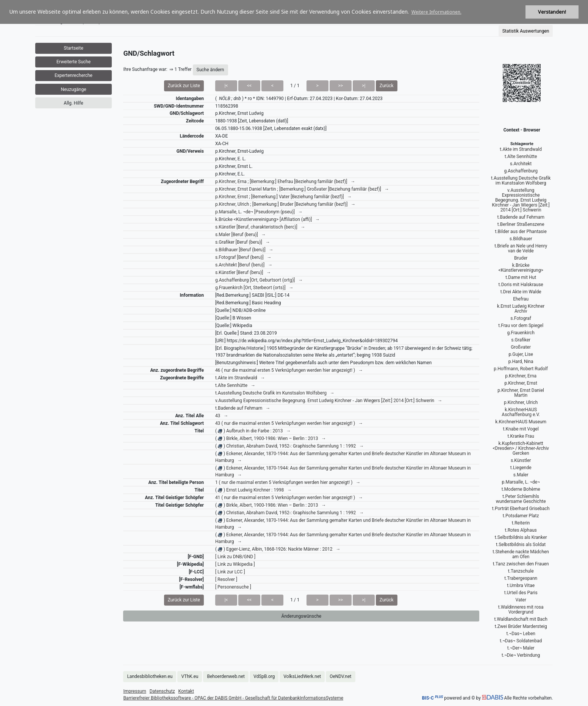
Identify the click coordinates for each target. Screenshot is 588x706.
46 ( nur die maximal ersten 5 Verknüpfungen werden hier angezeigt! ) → (289, 370)
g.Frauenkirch (521, 333)
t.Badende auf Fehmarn (521, 217)
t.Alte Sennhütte (521, 157)
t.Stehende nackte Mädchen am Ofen (521, 554)
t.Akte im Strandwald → (240, 378)
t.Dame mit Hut (521, 277)
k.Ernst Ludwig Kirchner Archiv (521, 309)
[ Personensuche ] (233, 587)
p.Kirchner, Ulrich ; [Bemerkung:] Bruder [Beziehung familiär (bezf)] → (285, 204)
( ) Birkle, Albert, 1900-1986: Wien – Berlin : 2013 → (271, 438)
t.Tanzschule (521, 571)
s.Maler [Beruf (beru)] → (241, 235)
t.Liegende (521, 468)
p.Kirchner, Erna (521, 376)
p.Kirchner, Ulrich (521, 402)
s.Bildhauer (521, 239)
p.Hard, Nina (521, 362)
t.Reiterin (521, 523)
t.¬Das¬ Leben (521, 634)
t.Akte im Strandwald (521, 149)
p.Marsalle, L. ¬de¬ (521, 482)
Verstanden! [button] (552, 12)
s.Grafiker (521, 340)
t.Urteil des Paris (521, 593)
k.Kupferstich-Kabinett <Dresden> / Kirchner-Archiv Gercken (521, 448)
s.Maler (521, 475)
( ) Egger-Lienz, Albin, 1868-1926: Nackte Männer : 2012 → (278, 549)
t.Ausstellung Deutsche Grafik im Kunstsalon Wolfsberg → (275, 393)
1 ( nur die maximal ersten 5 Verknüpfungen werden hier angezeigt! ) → (288, 482)
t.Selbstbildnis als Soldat (521, 545)
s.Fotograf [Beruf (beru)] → (243, 257)
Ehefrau (521, 299)
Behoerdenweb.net (226, 676)
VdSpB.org (264, 676)
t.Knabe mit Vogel (521, 429)
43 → (222, 416)
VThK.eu (190, 676)
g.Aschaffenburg (521, 171)
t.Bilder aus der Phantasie (521, 232)
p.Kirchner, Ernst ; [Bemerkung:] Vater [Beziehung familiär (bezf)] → (283, 197)
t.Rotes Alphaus (521, 530)
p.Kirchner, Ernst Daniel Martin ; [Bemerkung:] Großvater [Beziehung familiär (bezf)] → (302, 189)
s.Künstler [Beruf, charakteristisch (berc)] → (260, 227)
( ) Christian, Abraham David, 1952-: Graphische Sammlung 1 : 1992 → (289, 446)
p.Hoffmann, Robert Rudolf (521, 369)
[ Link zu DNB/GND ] (235, 557)
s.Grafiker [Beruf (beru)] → (243, 242)
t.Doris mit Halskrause (521, 285)
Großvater (521, 347)
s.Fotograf (521, 318)
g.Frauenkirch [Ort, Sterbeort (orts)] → (254, 288)
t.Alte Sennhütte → (235, 385)
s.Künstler (521, 460)
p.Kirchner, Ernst (521, 383)
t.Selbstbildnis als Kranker (521, 537)
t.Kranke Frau (521, 436)
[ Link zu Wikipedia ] (235, 564)
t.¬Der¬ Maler (521, 648)
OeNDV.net (340, 676)
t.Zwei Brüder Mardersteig (521, 626)
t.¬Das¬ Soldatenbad (521, 641)
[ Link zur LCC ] (230, 572)
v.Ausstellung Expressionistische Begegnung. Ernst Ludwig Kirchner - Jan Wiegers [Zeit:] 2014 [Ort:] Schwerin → (329, 401)
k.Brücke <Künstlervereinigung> (521, 268)
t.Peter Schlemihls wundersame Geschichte (521, 499)
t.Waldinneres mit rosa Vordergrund (521, 610)
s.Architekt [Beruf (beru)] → (244, 265)
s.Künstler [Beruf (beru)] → (243, 272)
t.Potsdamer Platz (521, 516)
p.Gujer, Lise (521, 354)
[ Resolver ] (226, 579)
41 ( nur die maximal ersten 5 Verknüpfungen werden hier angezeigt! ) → (289, 498)
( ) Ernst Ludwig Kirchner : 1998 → (253, 490)
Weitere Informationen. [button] (436, 12)
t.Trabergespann (521, 578)
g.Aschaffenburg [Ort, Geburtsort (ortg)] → (259, 280)
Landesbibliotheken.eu (150, 676)
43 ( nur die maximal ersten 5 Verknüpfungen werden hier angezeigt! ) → (289, 423)
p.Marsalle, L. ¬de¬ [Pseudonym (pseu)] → (259, 212)
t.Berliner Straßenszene (521, 224)
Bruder (521, 258)
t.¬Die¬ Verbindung (521, 655)
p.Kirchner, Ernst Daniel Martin (521, 393)
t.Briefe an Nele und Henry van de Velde (521, 248)
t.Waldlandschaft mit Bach (521, 619)
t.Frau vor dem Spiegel (521, 326)
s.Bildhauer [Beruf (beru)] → (244, 250)
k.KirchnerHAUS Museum (521, 422)
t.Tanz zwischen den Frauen (521, 564)
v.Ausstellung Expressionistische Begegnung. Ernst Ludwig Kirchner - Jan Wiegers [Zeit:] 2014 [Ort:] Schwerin (521, 200)
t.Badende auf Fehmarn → (243, 408)
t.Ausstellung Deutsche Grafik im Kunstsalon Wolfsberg (521, 181)
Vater (521, 600)
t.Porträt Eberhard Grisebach (521, 509)
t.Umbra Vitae (521, 585)
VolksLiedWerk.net (302, 676)
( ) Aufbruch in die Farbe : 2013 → (253, 431)
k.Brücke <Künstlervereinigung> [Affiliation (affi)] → (267, 219)
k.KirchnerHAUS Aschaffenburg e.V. (521, 412)
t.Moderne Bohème (521, 489)
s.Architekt (521, 164)
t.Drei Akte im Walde (521, 292)
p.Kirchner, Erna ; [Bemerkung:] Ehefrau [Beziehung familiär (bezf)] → (285, 182)
